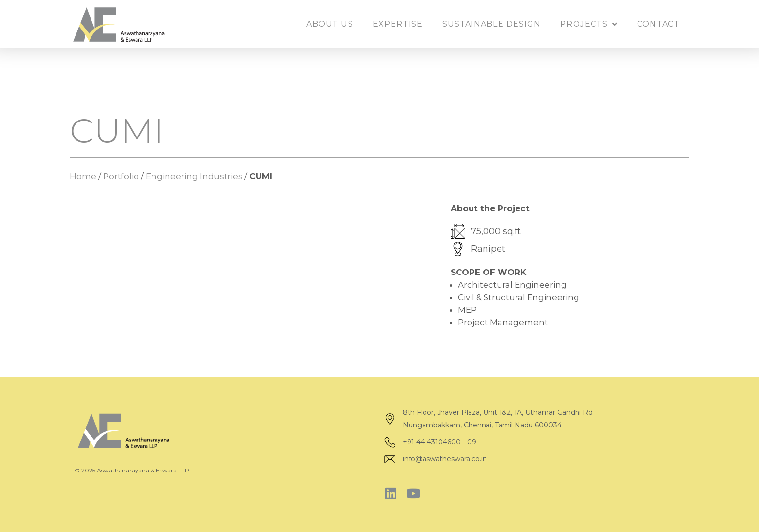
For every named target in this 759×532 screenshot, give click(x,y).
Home (83, 176)
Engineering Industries (194, 176)
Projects (589, 24)
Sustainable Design (492, 24)
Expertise (398, 24)
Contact (658, 24)
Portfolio (121, 176)
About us (330, 24)
